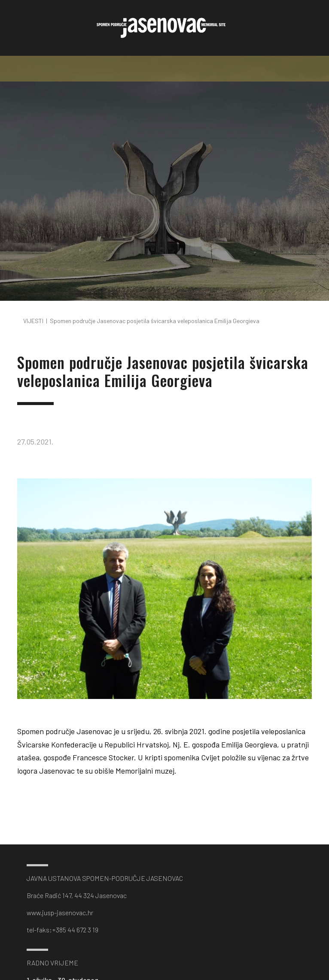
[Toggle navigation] (164, 69)
